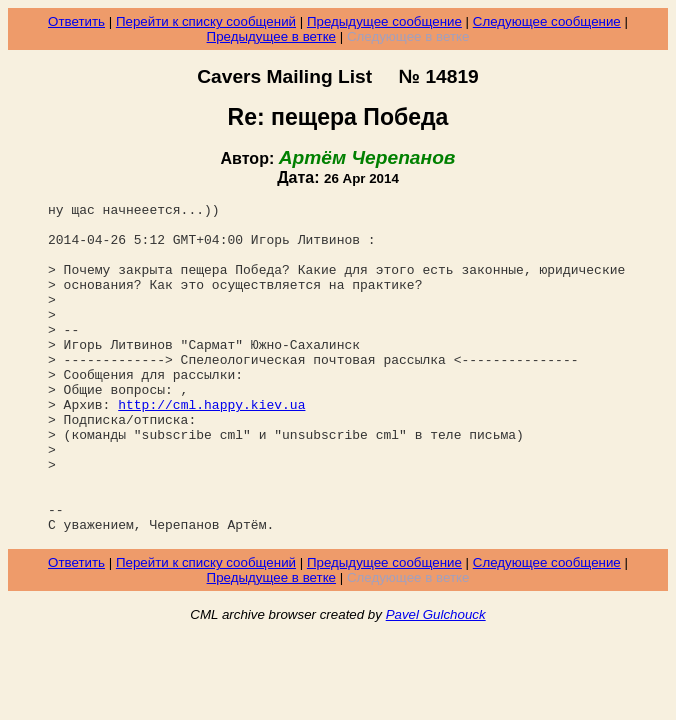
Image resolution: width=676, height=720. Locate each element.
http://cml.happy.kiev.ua (211, 446)
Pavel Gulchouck (436, 680)
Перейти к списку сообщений (206, 21)
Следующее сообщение (547, 21)
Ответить (76, 21)
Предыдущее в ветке (271, 36)
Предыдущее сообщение (384, 21)
